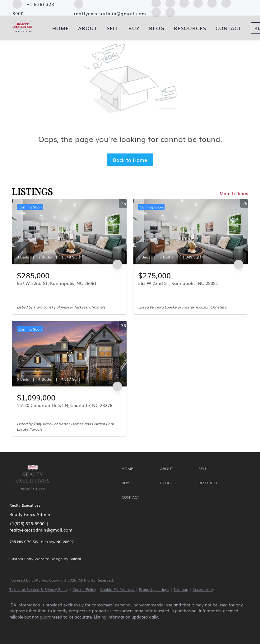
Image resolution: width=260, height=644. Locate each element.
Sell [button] (113, 28)
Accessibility (203, 589)
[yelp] (71, 627)
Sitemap (181, 589)
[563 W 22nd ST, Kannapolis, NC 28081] (191, 232)
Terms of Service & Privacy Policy (39, 589)
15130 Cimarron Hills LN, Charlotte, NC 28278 (65, 405)
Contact (229, 28)
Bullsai (75, 559)
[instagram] (89, 627)
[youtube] (107, 627)
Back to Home (130, 160)
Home (60, 28)
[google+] (170, 11)
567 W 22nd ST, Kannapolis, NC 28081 (57, 283)
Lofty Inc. (40, 580)
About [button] (88, 28)
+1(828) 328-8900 (27, 523)
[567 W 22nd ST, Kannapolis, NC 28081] (69, 232)
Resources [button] (190, 28)
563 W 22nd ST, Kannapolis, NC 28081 (178, 283)
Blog (157, 28)
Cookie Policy (84, 589)
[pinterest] (156, 11)
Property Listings (154, 589)
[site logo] (37, 493)
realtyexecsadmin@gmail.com (41, 530)
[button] (139, 469)
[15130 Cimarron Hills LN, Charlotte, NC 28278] (69, 354)
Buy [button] (134, 28)
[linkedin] (35, 627)
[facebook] (17, 627)
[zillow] (53, 627)
